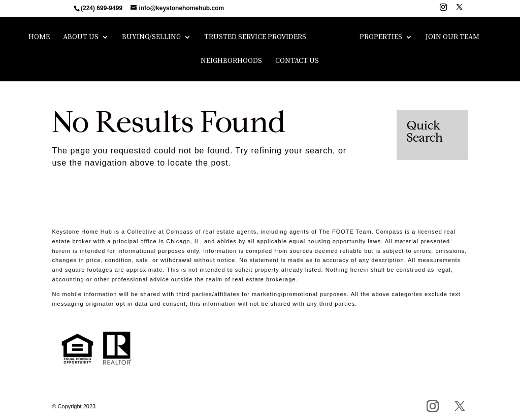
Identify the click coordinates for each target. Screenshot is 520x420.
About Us (81, 38)
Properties (381, 38)
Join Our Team (452, 38)
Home (39, 38)
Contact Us (297, 61)
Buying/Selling (151, 38)
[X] (459, 10)
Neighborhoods (231, 61)
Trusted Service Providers (255, 38)
